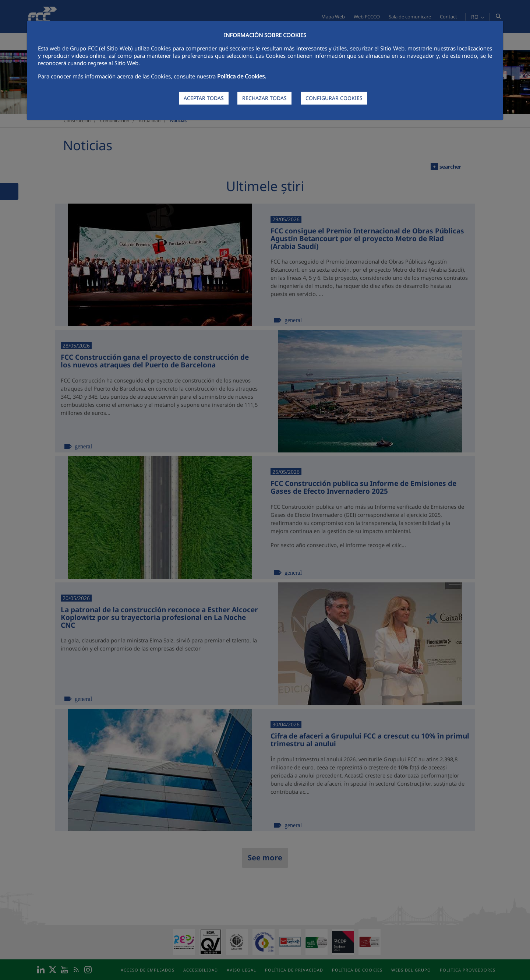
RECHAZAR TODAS (264, 98)
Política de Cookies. (242, 76)
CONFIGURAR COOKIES (334, 98)
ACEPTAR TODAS (204, 98)
